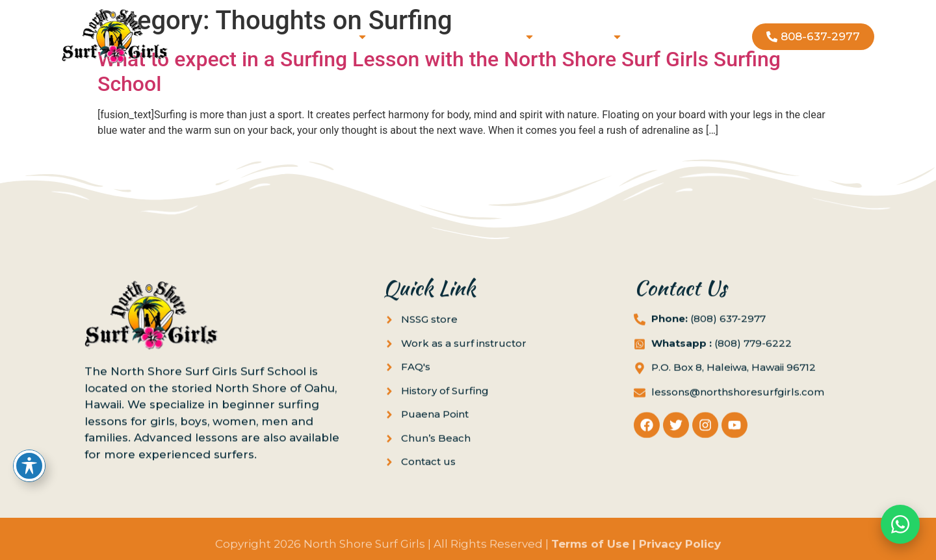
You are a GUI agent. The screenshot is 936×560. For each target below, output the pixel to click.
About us (589, 37)
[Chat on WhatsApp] (900, 524)
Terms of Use (590, 548)
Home (234, 36)
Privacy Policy (680, 548)
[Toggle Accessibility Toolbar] (29, 466)
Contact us (673, 36)
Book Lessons (319, 37)
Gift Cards (415, 36)
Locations (499, 37)
